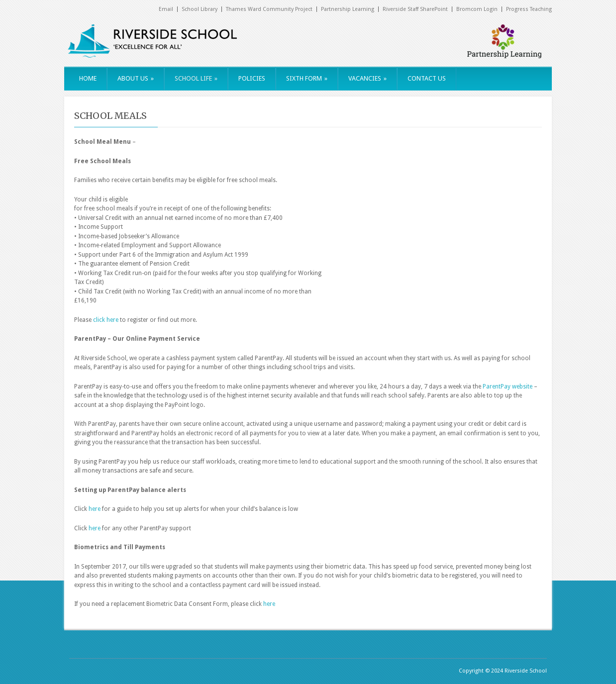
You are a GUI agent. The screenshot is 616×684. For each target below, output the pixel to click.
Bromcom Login (477, 9)
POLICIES (252, 78)
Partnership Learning (348, 9)
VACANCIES (367, 78)
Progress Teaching (529, 9)
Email (166, 9)
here (95, 509)
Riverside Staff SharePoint (415, 9)
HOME (88, 78)
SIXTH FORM (307, 78)
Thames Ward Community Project (269, 9)
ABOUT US (136, 78)
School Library (200, 9)
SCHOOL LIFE (196, 78)
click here (106, 320)
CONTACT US (427, 78)
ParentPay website (508, 387)
